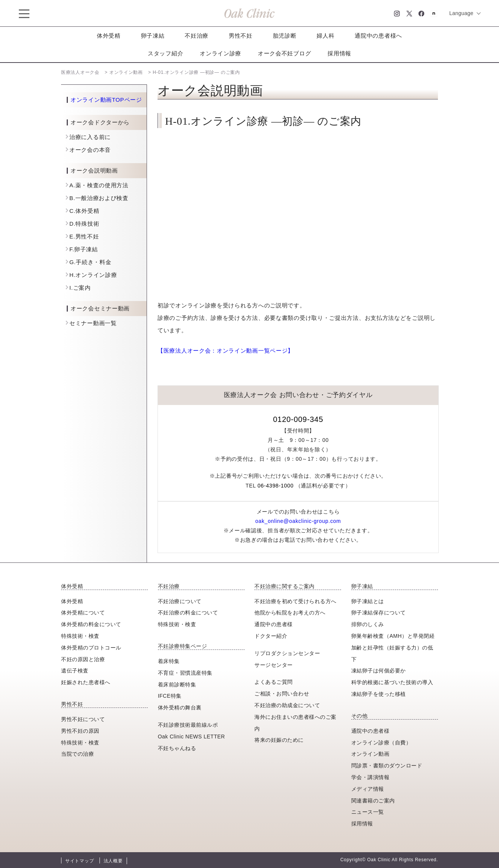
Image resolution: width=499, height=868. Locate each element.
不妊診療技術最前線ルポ (188, 725)
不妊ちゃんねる (177, 748)
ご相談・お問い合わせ (282, 694)
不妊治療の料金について (188, 613)
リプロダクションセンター (287, 653)
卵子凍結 (153, 36)
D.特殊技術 (84, 224)
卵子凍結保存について (379, 613)
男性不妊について (83, 719)
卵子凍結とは (368, 601)
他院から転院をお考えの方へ (290, 613)
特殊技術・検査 (80, 636)
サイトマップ (80, 861)
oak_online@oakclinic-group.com (298, 521)
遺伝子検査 (75, 671)
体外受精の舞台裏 (180, 708)
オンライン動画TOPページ (106, 100)
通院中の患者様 (274, 624)
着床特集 (169, 661)
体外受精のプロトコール (91, 648)
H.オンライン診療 (93, 275)
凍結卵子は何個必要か (379, 671)
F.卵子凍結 (84, 249)
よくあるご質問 (274, 682)
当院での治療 (77, 754)
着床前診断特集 (177, 685)
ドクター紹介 (271, 636)
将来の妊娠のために (279, 740)
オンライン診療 (220, 53)
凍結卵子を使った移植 (379, 694)
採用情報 (339, 53)
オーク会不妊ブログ (284, 53)
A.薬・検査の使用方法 (99, 185)
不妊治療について (180, 601)
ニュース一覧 (368, 812)
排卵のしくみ (368, 624)
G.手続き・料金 (90, 262)
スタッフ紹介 (165, 53)
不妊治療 (197, 36)
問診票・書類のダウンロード (387, 766)
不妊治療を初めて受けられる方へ (295, 601)
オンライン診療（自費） (381, 743)
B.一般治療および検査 (99, 198)
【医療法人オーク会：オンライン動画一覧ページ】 (226, 351)
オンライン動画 (370, 754)
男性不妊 (241, 36)
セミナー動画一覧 (93, 323)
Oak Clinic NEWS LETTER (191, 737)
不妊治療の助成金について (287, 705)
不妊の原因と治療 (83, 659)
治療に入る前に (90, 137)
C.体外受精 (84, 211)
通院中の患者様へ (378, 36)
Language (461, 13)
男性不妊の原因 (80, 731)
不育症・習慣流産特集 (185, 673)
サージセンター (274, 665)
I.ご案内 (80, 288)
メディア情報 (368, 789)
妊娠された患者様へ (86, 682)
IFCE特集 (170, 696)
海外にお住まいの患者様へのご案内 (295, 723)
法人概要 (113, 861)
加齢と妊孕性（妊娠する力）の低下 (392, 653)
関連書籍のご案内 (373, 801)
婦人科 (325, 36)
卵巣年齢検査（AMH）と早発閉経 (393, 636)
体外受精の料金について (91, 624)
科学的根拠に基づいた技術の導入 (392, 682)
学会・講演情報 (370, 777)
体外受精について (83, 613)
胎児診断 (285, 36)
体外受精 (109, 36)
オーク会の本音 (90, 150)
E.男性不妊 (84, 236)
